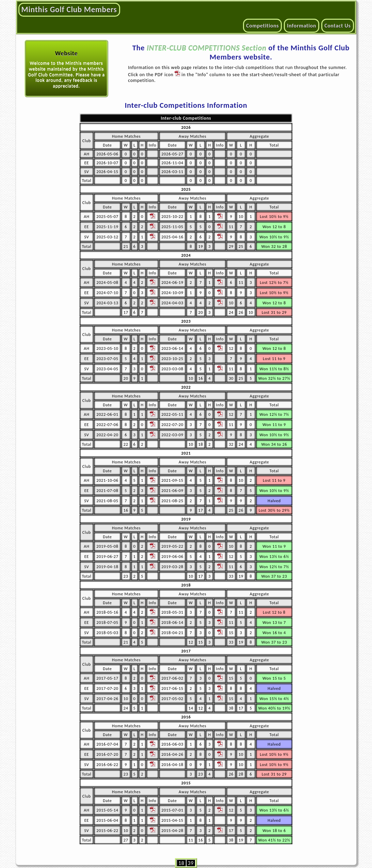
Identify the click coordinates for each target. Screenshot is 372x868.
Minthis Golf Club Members (69, 10)
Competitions (262, 26)
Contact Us (337, 26)
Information (302, 26)
